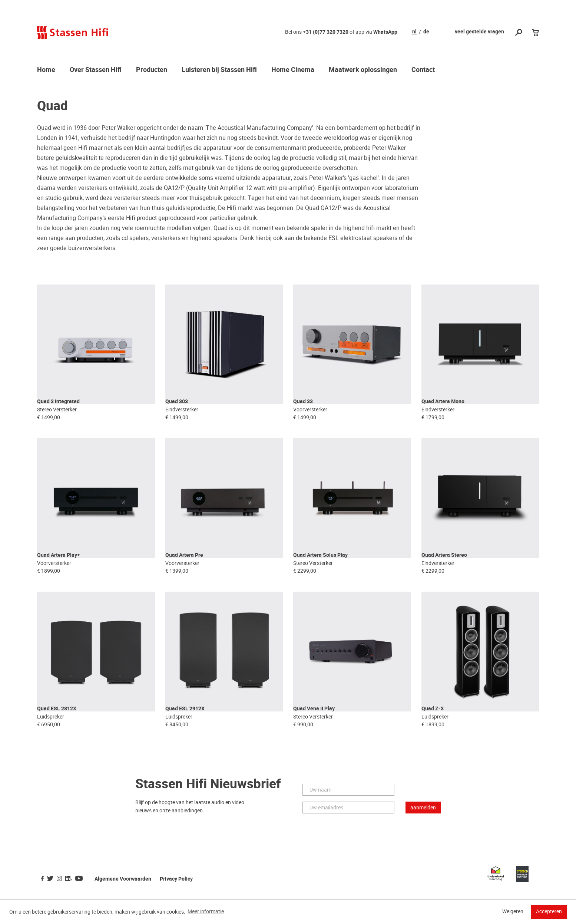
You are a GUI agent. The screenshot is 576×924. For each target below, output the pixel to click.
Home (46, 70)
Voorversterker (310, 420)
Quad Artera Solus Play (320, 576)
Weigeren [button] (513, 911)
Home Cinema (293, 70)
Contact (423, 70)
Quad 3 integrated (58, 412)
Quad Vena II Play (314, 740)
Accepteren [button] (549, 911)
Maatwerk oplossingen (363, 70)
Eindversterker (182, 420)
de (426, 32)
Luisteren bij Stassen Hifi (219, 70)
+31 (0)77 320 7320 (326, 32)
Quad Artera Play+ (59, 576)
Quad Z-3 (433, 740)
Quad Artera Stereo (444, 576)
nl (414, 32)
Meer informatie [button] (206, 911)
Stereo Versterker (57, 420)
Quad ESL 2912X (185, 740)
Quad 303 (177, 412)
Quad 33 (303, 412)
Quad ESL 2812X (57, 740)
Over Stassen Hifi (96, 70)
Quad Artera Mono (443, 412)
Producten (152, 70)
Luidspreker (51, 748)
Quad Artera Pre (184, 576)
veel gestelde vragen (479, 32)
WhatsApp (385, 32)
